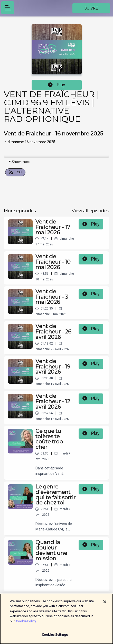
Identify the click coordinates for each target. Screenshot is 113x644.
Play (56, 85)
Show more (19, 162)
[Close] (105, 604)
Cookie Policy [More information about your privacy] (26, 624)
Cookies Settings (55, 637)
